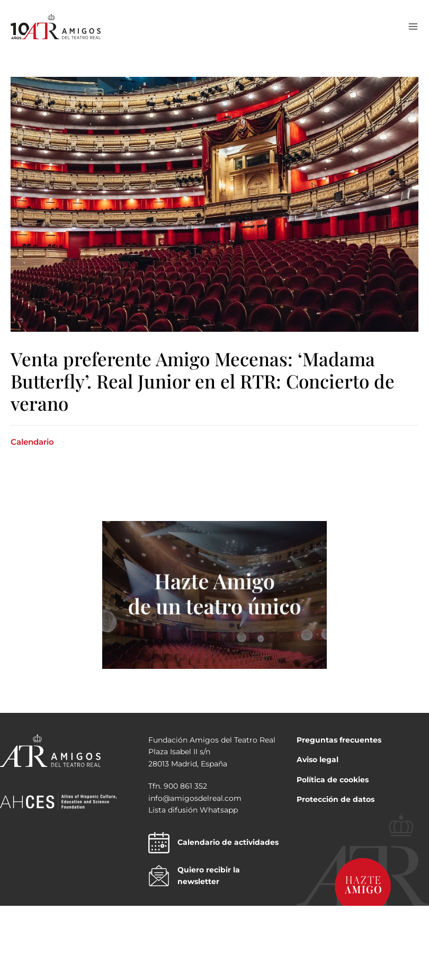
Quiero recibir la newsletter (194, 876)
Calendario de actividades (213, 843)
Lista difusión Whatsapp (193, 810)
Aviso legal (318, 760)
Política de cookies (333, 780)
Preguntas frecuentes (339, 740)
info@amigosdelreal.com (195, 798)
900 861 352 (185, 786)
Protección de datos (336, 799)
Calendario (32, 442)
